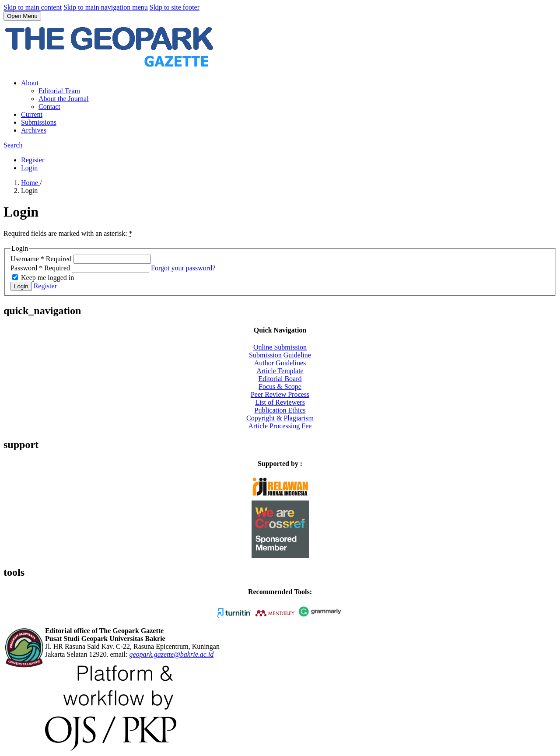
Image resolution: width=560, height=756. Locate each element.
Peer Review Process (280, 394)
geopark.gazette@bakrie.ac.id (171, 654)
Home (30, 183)
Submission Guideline (280, 355)
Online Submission (280, 347)
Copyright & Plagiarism (280, 418)
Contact (49, 107)
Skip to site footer (175, 7)
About (30, 83)
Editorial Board (280, 379)
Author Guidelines (280, 363)
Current (32, 114)
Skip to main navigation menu (106, 7)
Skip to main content (33, 7)
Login (29, 168)
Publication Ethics (280, 410)
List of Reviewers (280, 402)
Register (33, 160)
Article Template (280, 371)
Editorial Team (59, 91)
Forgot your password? (183, 268)
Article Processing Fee (280, 426)
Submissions (39, 122)
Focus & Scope (280, 387)
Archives (34, 130)
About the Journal (64, 99)
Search (13, 145)
